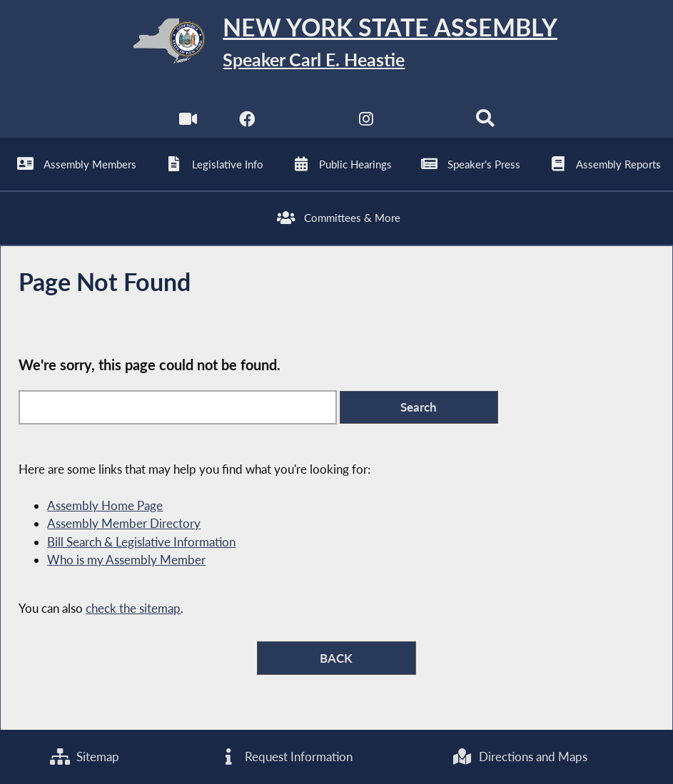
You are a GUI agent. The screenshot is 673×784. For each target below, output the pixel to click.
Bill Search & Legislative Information (141, 542)
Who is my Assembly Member (126, 560)
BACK (336, 658)
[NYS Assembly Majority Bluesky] (426, 122)
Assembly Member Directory (124, 523)
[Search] (485, 122)
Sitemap (85, 757)
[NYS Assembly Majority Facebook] (247, 122)
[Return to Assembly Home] (337, 44)
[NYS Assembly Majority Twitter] (307, 122)
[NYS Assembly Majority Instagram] (366, 122)
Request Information (285, 757)
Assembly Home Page (105, 505)
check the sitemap (133, 608)
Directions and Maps (519, 757)
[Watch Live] (188, 122)
